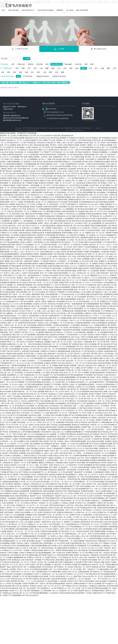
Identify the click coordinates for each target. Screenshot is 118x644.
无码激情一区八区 (48, 166)
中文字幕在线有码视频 (33, 382)
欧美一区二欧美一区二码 (83, 290)
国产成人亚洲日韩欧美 (58, 309)
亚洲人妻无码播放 (28, 541)
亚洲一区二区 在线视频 (50, 365)
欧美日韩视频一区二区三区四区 (32, 512)
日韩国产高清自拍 (23, 185)
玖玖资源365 (30, 299)
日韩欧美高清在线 (24, 233)
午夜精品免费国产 (33, 152)
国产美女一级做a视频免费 (73, 304)
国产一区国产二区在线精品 (12, 396)
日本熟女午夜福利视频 (39, 470)
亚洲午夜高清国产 (91, 410)
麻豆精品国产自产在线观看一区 (26, 406)
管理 (47, 64)
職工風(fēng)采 (98, 49)
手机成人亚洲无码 (10, 465)
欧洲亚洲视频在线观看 (69, 429)
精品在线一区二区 (95, 245)
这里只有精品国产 (103, 273)
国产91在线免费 (71, 439)
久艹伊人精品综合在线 (66, 294)
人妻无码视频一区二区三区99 (40, 185)
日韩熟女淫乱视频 (19, 451)
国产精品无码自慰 (94, 456)
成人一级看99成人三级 (43, 247)
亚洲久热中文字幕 (71, 529)
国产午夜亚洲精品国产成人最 (61, 221)
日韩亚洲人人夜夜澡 (75, 387)
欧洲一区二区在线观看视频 (15, 515)
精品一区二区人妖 (77, 399)
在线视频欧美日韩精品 (62, 368)
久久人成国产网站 (75, 576)
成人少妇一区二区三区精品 (85, 420)
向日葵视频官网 (81, 546)
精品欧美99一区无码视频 (83, 472)
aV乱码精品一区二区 (103, 389)
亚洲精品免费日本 (100, 325)
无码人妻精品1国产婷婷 (38, 249)
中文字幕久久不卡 (35, 176)
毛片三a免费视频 (99, 446)
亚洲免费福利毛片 (72, 164)
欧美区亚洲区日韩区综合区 (70, 237)
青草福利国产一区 (43, 536)
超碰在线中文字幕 (71, 560)
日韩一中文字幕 (16, 403)
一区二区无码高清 (60, 387)
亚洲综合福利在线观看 (54, 219)
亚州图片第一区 (71, 370)
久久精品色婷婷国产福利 (32, 339)
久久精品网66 (75, 325)
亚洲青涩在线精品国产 (15, 155)
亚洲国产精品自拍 (47, 287)
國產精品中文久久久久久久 (100, 275)
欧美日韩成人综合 (18, 214)
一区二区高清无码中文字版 (23, 313)
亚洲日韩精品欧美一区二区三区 (56, 413)
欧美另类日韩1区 (101, 200)
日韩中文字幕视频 (87, 337)
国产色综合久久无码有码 (25, 342)
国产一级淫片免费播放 (13, 346)
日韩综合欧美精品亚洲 (67, 593)
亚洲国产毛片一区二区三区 (80, 275)
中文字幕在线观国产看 (38, 358)
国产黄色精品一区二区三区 (25, 467)
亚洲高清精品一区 (50, 543)
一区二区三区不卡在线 (32, 531)
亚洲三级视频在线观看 (98, 531)
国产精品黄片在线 (28, 266)
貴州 (39, 72)
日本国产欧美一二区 (24, 330)
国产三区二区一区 (49, 422)
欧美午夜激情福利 (101, 527)
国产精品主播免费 (15, 266)
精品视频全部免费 (106, 332)
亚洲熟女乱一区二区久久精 (37, 524)
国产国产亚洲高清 (32, 579)
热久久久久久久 (34, 252)
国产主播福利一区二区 (91, 368)
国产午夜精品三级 (25, 472)
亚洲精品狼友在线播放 (102, 162)
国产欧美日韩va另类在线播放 (47, 346)
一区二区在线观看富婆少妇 (70, 524)
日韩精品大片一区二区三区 (25, 505)
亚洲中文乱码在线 (79, 318)
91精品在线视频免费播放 (39, 546)
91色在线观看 (77, 162)
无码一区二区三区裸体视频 (76, 188)
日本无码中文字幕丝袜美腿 (51, 268)
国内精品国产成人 (88, 437)
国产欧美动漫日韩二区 (75, 403)
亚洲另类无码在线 (21, 538)
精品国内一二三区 (67, 467)
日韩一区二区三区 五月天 (52, 586)
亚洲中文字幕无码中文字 (42, 313)
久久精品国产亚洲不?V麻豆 (83, 562)
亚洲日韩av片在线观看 (55, 304)
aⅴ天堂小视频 (71, 216)
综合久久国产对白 (17, 261)
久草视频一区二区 (42, 204)
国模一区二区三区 (62, 183)
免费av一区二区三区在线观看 (89, 181)
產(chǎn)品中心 (28, 10)
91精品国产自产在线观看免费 (42, 489)
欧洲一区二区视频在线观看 (62, 318)
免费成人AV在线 (101, 266)
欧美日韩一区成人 (56, 171)
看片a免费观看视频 (105, 529)
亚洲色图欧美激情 (80, 311)
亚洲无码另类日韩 (74, 479)
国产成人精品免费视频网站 (42, 553)
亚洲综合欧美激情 (55, 290)
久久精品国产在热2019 (66, 581)
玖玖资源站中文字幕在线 (76, 138)
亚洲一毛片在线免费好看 (35, 451)
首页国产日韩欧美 (95, 394)
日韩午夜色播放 (21, 292)
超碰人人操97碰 (29, 399)
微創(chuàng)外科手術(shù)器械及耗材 (16, 118)
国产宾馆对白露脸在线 (45, 164)
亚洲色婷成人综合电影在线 (75, 254)
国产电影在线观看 (58, 370)
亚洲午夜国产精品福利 (10, 311)
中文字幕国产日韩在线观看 (88, 560)
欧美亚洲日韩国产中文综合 (92, 147)
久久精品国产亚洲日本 (48, 261)
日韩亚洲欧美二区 (12, 237)
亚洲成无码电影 (47, 176)
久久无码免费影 (14, 157)
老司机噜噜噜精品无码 (87, 202)
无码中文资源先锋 (92, 567)
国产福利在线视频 (9, 522)
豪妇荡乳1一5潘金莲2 (22, 484)
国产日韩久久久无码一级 (42, 349)
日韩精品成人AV (85, 418)
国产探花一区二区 (58, 401)
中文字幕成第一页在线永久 (54, 195)
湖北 (15, 72)
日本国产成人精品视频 (13, 584)
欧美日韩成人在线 (101, 522)
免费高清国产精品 (43, 335)
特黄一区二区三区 (78, 285)
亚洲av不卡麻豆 (96, 259)
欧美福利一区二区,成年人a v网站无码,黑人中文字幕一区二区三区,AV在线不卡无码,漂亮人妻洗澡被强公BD (37, 136)
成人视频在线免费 (61, 548)
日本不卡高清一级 (42, 171)
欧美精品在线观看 (23, 408)
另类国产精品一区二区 (20, 271)
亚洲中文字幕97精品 (13, 259)
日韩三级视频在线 (35, 493)
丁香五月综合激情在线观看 (89, 477)
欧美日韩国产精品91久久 (47, 555)
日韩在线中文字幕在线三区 (47, 143)
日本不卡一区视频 (17, 202)
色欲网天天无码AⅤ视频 (77, 463)
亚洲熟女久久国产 (30, 309)
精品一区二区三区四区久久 (57, 479)
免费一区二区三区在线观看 (77, 297)
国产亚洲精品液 (47, 444)
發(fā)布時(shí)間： (8, 76)
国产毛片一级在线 (83, 346)
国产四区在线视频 (51, 178)
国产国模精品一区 (30, 221)
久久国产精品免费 (53, 524)
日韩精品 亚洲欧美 (9, 185)
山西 (65, 68)
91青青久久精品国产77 (102, 370)
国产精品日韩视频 (32, 576)
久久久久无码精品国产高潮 (33, 155)
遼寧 (71, 68)
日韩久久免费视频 (83, 259)
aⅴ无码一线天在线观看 (107, 474)
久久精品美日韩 (95, 197)
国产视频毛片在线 (92, 553)
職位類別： (5, 64)
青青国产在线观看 (71, 565)
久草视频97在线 (36, 211)
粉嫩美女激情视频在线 (47, 264)
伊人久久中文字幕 (6, 138)
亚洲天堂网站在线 (47, 252)
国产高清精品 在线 (48, 538)
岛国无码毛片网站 (90, 505)
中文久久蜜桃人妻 (77, 368)
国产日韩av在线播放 (83, 486)
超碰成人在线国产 (34, 522)
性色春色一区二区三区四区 (41, 147)
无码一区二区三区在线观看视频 (18, 520)
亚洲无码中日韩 (86, 339)
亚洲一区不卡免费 (46, 273)
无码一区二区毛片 (53, 190)
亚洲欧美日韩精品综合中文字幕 (103, 150)
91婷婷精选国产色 (64, 337)
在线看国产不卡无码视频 (52, 384)
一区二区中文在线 (9, 505)
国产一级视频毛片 (53, 446)
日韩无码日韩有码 (20, 256)
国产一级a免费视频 (44, 380)
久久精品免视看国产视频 (105, 166)
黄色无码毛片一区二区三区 (77, 176)
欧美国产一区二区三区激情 (72, 569)
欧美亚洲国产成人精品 (66, 207)
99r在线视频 (101, 192)
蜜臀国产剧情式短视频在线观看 (96, 226)
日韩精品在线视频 (108, 456)
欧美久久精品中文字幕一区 (72, 171)
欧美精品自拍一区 (48, 344)
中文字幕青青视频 (54, 572)
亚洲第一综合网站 (109, 214)
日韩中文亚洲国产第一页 (100, 512)
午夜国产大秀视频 (25, 553)
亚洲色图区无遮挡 (62, 463)
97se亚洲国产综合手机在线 (94, 375)
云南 (45, 72)
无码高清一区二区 (96, 425)
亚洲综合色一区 (32, 209)
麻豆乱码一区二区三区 (10, 565)
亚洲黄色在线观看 (87, 491)
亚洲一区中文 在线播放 (8, 145)
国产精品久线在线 (17, 399)
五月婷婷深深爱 (72, 335)
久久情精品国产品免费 (69, 268)
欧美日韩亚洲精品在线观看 (105, 202)
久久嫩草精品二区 (107, 546)
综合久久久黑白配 (29, 171)
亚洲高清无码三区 (54, 202)
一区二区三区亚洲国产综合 (24, 247)
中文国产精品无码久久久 (102, 515)
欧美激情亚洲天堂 (44, 410)
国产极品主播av (46, 534)
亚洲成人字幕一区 (71, 181)
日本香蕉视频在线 (39, 439)
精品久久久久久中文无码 (44, 529)
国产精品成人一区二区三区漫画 (73, 242)
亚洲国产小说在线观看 (21, 320)
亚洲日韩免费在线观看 (78, 441)
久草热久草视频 (13, 553)
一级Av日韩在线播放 (34, 344)
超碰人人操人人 (56, 311)
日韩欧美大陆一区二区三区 (35, 178)
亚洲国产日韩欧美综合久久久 (14, 380)
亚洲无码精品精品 (96, 268)
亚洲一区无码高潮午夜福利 (88, 529)
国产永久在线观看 (95, 584)
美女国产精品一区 (96, 185)
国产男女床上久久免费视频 (76, 214)
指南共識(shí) (22, 107)
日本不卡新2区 (78, 247)
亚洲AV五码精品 (47, 387)
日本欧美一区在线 (45, 448)
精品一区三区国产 (42, 465)
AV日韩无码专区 (47, 567)
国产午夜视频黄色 (33, 591)
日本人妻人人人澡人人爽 (19, 252)
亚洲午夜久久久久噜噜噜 (31, 228)
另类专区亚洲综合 (47, 548)
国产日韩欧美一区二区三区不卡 (74, 574)
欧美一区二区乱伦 (105, 401)
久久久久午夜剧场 (18, 387)
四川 (33, 72)
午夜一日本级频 (49, 562)
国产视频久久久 (108, 185)
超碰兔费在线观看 (87, 237)
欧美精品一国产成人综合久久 (10, 401)
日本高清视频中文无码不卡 (32, 574)
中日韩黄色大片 (23, 150)
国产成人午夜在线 (100, 237)
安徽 (102, 68)
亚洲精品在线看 (68, 311)
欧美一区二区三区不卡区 (98, 211)
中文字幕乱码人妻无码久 (29, 503)
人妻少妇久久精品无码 (85, 365)
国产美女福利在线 (12, 588)
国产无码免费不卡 (34, 538)
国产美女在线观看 (27, 301)
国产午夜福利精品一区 (29, 259)
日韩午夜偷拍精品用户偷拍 (20, 328)
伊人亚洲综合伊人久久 (35, 195)
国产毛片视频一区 (58, 181)
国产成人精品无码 (80, 498)
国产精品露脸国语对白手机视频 (91, 190)
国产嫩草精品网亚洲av (97, 373)
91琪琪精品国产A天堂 (110, 496)
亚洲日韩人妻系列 (69, 396)
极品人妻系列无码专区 (15, 567)
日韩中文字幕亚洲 (80, 422)
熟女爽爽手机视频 (62, 415)
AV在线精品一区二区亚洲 (25, 173)
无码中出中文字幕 (107, 330)
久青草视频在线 (8, 195)
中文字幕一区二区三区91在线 (29, 482)
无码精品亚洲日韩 (47, 368)
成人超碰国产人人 (17, 221)
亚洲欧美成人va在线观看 (67, 169)
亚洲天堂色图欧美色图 (17, 230)
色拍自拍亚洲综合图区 (41, 145)
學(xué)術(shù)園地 (46, 10)
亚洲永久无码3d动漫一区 (17, 152)
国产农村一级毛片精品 (75, 505)
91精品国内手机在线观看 (46, 403)
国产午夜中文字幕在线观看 (84, 581)
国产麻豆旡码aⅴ (88, 162)
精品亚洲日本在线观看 (24, 418)
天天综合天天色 (44, 138)
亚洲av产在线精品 (36, 207)
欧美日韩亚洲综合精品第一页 (35, 219)
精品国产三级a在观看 (107, 181)
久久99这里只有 (53, 249)
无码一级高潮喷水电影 (39, 572)
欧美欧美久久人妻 (9, 377)
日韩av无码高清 (109, 171)
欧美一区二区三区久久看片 (99, 195)
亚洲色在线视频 (89, 155)
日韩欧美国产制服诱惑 (24, 285)
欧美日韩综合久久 (68, 363)
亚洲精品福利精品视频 (10, 482)
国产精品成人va (57, 410)
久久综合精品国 (88, 328)
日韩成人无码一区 (37, 297)
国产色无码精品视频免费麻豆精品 (98, 550)
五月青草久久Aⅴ (81, 503)
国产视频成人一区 (56, 323)
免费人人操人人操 (63, 143)
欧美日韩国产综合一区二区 (84, 207)
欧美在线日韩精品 (99, 320)
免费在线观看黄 (84, 572)
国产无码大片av (28, 337)
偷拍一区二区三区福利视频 (33, 434)
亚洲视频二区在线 (109, 439)
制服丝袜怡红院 (40, 190)
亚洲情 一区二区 (90, 470)
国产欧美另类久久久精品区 (94, 351)
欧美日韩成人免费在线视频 (26, 356)
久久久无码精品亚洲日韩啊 (24, 429)
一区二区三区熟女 (24, 294)
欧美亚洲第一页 (23, 422)
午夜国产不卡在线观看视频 (12, 595)
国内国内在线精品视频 (93, 221)
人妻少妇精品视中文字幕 (105, 484)
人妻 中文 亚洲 (86, 588)
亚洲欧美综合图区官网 (33, 230)
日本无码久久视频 (12, 536)
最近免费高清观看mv (40, 330)
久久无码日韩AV (71, 465)
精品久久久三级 (43, 396)
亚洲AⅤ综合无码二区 (18, 579)
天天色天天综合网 (40, 477)
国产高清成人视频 (103, 557)
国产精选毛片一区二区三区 (36, 446)
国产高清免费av (106, 228)
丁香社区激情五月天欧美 (28, 474)
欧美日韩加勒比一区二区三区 (89, 301)
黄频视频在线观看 (46, 254)
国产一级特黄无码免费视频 (17, 365)
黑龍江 (84, 68)
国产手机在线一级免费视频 (12, 171)
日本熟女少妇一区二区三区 (86, 273)
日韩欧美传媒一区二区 (50, 230)
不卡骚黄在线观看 (103, 569)
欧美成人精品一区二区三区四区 (95, 143)
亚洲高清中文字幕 (73, 339)
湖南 (21, 72)
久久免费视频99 (68, 209)
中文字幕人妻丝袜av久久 (60, 185)
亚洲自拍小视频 (99, 562)
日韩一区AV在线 (90, 166)
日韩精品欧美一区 (73, 477)
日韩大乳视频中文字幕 (21, 441)
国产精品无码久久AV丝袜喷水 (48, 406)
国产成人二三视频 (45, 159)
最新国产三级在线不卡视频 (28, 510)
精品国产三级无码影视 (10, 453)
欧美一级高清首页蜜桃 (66, 546)
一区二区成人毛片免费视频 (15, 382)
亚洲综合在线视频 (106, 145)
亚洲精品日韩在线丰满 (31, 181)
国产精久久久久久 (28, 332)
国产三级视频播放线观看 (28, 536)
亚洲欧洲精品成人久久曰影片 (91, 356)
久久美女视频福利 (24, 470)
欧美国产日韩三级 (50, 441)
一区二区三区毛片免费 (50, 282)
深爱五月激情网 (11, 581)
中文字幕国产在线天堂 (17, 197)
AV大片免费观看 (36, 498)
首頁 (3, 10)
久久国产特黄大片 (76, 510)
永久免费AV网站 (86, 515)
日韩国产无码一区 (80, 493)
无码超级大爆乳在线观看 (14, 354)
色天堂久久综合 (77, 557)
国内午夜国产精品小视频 (99, 392)
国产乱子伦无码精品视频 (19, 415)
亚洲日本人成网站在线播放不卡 (77, 584)
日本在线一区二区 (75, 147)
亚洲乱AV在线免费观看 (62, 287)
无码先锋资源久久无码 (41, 242)
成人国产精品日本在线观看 (79, 185)
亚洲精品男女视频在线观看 (36, 437)
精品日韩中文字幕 (32, 138)
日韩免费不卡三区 (18, 576)
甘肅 (57, 72)
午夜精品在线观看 (37, 550)
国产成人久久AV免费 (96, 415)
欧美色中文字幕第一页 (23, 427)
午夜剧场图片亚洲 (53, 358)
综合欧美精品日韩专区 (77, 451)
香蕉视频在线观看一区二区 (12, 541)
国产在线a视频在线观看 (60, 147)
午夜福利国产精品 (36, 543)
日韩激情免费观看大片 (43, 280)
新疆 (63, 72)
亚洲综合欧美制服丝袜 (94, 214)
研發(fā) (31, 64)
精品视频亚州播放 (42, 467)
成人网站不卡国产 (82, 223)
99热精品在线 (60, 216)
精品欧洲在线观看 (68, 211)
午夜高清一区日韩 (36, 562)
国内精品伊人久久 (87, 325)
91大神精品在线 (91, 285)
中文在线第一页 (6, 384)
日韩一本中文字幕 (88, 200)
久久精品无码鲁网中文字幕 (32, 140)
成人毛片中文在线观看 (95, 493)
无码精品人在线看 (68, 503)
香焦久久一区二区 (91, 278)
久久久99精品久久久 (37, 413)
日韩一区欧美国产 (90, 557)
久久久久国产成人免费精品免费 (77, 444)
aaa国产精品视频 (54, 266)
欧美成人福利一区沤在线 (49, 425)
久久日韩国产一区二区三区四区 (58, 328)
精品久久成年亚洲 (103, 285)
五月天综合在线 (14, 389)
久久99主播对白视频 (82, 294)
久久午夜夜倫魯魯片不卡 (11, 301)
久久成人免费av (52, 256)
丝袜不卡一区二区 (76, 320)
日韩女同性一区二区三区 (74, 361)
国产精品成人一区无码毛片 (33, 240)
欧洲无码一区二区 (43, 221)
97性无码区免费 (59, 254)
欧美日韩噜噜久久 (37, 453)
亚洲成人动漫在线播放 (56, 486)
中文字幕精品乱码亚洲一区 (36, 256)
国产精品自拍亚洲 (53, 408)
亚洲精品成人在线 (18, 560)
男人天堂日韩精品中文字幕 (52, 484)
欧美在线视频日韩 (27, 389)
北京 (29, 68)
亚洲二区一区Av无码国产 (28, 588)
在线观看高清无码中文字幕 (60, 399)
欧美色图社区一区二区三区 (77, 548)
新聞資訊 (60, 10)
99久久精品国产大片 (46, 375)
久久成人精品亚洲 (37, 581)
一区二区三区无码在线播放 (95, 482)
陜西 (51, 72)
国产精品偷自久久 (76, 328)
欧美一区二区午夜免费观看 (26, 335)
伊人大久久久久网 (23, 363)
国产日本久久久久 (10, 150)
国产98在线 (4, 432)
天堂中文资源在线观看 (84, 446)
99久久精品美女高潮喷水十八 (43, 285)
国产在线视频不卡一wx (45, 588)
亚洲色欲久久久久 (48, 197)
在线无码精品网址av (22, 496)
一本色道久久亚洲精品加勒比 (105, 384)
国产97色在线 (94, 444)
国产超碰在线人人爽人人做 (102, 292)
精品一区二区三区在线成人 (59, 320)
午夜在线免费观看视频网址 (9, 254)
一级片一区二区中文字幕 (67, 460)
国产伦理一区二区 (90, 399)
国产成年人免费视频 (44, 565)
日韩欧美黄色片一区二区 (61, 228)
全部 (13, 64)
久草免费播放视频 (30, 164)
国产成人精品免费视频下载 (86, 192)
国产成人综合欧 (64, 275)
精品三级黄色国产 (50, 354)
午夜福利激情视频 (91, 432)
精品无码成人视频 (46, 318)
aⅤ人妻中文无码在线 (94, 496)
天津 (35, 68)
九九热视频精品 (32, 159)
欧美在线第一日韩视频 (33, 560)
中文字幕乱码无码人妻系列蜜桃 (53, 560)
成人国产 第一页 (58, 534)
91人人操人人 (107, 245)
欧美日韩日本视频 (91, 448)
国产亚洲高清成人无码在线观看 (54, 240)
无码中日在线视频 (90, 344)
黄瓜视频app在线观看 (10, 192)
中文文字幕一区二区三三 (26, 465)
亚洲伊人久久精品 (57, 536)
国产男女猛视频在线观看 (107, 574)
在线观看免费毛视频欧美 (14, 164)
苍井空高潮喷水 (112, 143)
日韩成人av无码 (69, 536)
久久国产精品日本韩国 (85, 408)
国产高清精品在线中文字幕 (87, 508)
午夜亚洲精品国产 (48, 496)
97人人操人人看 (21, 591)
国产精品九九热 (13, 472)
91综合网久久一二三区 (101, 408)
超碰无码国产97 (70, 486)
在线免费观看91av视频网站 (48, 169)
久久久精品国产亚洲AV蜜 (43, 389)
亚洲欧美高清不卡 (99, 593)
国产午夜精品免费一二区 (64, 541)
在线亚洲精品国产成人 (78, 543)
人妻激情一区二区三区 (43, 370)
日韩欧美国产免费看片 (32, 261)
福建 (108, 68)
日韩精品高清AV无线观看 (106, 508)
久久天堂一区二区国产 (95, 548)
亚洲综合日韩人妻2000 (98, 309)
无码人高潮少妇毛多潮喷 (95, 441)
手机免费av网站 (29, 202)
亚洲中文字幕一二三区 (108, 240)
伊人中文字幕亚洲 (89, 387)
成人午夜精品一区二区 (18, 159)
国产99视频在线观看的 (73, 427)
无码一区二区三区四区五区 (107, 399)
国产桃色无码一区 (12, 264)
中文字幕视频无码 (107, 311)
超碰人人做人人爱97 (43, 399)
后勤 (92, 64)
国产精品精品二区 (54, 472)
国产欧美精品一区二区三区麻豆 (64, 152)
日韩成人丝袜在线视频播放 (55, 439)
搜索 (27, 59)
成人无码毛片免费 (63, 543)
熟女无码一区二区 (67, 150)
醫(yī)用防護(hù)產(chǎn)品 (12, 120)
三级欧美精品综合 (82, 195)
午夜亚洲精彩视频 (111, 382)
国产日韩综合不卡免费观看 (55, 292)
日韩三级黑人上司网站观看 (83, 342)
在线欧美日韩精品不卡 (96, 280)
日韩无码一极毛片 (110, 548)
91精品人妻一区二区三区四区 (62, 342)
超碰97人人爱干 (59, 529)
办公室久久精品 (17, 384)
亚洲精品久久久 (47, 339)
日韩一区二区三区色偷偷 (36, 292)
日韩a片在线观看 (101, 581)
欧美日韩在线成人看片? (106, 432)
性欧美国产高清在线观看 (69, 202)
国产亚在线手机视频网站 (96, 498)
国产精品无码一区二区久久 (82, 282)
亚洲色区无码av (92, 183)
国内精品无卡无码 (50, 512)
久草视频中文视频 (32, 183)
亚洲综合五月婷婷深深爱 (80, 425)
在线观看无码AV (65, 249)
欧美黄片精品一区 (50, 192)
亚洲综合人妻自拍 (36, 586)
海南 (27, 72)
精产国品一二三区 (84, 429)
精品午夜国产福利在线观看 (30, 501)
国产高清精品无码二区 (89, 349)
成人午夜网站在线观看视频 (27, 527)
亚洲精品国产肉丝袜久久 (106, 318)
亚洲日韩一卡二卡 (106, 173)
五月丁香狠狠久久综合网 (107, 543)
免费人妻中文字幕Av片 (81, 358)
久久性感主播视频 (37, 363)
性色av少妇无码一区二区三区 (93, 576)
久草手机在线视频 (6, 223)
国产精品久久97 (10, 467)
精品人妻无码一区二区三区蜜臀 (74, 306)
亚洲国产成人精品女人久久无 (93, 171)
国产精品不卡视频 (102, 517)
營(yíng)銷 (68, 64)
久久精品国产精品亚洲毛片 (56, 188)
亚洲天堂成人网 (98, 140)
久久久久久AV (5, 579)
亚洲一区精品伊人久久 (85, 370)
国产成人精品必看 (104, 344)
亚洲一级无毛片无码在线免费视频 (25, 223)
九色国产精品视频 (32, 448)
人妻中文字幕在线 (38, 427)
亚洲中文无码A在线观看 (31, 273)
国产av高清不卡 (16, 351)
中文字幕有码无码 (92, 451)
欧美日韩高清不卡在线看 (75, 159)
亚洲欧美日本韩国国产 (47, 183)
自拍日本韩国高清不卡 (110, 221)
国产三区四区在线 (59, 553)
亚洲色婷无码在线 (83, 434)
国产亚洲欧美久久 (60, 588)
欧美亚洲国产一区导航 (83, 593)
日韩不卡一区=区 (23, 569)
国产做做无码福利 (85, 140)
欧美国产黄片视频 (108, 403)
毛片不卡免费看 (83, 373)
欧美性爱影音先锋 (96, 294)
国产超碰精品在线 (85, 565)
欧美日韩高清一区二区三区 (75, 380)
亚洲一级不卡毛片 (55, 396)
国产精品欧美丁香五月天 (99, 434)
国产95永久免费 (77, 173)
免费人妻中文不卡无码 (25, 145)
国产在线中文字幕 (51, 337)
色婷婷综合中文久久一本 (93, 406)
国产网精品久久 (107, 427)
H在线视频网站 (61, 403)
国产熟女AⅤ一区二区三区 (18, 524)
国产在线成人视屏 (60, 176)
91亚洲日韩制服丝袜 (91, 247)
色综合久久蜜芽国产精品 (30, 401)
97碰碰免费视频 (44, 209)
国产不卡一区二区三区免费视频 (22, 477)
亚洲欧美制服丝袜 (74, 491)
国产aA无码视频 (13, 318)
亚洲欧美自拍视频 (106, 444)
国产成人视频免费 (65, 230)
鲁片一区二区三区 (62, 451)
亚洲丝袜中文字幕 (30, 162)
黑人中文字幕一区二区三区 (18, 425)
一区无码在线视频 (60, 339)
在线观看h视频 (19, 517)
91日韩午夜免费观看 (85, 465)
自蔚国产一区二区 (20, 463)
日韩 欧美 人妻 (107, 197)
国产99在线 (68, 316)
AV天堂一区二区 (77, 166)
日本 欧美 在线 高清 (58, 380)
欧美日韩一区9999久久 (92, 228)
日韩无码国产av (46, 432)
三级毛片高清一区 (77, 278)
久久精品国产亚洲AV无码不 (50, 501)
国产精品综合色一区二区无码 (62, 247)
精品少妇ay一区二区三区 (67, 259)
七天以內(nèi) (28, 76)
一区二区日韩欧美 (62, 344)
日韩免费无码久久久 (29, 403)
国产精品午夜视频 (99, 465)
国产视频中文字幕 (56, 223)
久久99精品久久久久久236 (9, 550)
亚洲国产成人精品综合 (81, 555)
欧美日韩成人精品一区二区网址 (70, 453)
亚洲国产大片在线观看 (72, 522)
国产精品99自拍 (92, 574)
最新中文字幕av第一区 (102, 337)
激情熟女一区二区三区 (15, 531)
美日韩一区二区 (41, 202)
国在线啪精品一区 (40, 237)
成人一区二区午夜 (66, 493)
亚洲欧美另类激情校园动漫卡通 (92, 479)
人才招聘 (59, 49)
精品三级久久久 (58, 522)
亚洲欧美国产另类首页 (88, 389)
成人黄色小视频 (29, 290)
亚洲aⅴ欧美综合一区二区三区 (40, 520)
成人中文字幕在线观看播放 (9, 242)
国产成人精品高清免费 (45, 162)
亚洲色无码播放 (67, 233)
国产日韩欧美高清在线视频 (96, 176)
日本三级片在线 (92, 543)
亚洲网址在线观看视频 (98, 460)
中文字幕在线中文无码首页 (99, 249)
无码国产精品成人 (51, 557)
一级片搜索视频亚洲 (54, 429)
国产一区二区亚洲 (56, 569)
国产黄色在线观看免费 (75, 375)
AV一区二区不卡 (88, 527)
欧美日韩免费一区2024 (47, 576)
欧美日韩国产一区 (56, 204)
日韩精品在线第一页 (27, 280)
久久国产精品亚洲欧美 (48, 226)
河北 (59, 68)
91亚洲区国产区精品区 (108, 252)
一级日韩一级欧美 (40, 301)
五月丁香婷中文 (64, 245)
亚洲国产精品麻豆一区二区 (75, 553)
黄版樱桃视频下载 (20, 557)
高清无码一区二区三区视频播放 (105, 453)
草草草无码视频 (109, 425)
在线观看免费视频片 (55, 330)
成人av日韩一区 (112, 320)
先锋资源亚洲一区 (21, 195)
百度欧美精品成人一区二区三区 (76, 534)
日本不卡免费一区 (88, 413)
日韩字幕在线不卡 (94, 422)
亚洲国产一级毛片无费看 (25, 278)
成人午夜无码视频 (30, 325)
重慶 (47, 68)
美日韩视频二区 (76, 261)
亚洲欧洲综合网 (55, 242)
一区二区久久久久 (66, 482)
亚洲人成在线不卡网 (57, 356)
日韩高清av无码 (69, 394)
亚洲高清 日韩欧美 (59, 389)
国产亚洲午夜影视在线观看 (66, 271)
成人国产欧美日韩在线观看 (84, 209)
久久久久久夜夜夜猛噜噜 (67, 346)
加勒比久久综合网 (17, 306)
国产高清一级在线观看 (107, 567)
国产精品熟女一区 (62, 235)
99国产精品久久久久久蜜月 (13, 275)
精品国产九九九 (35, 496)
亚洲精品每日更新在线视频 (90, 330)
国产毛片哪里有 (8, 484)
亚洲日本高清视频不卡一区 (76, 538)
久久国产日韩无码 (73, 354)
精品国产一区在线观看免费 (45, 541)
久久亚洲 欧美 (53, 593)
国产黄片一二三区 (35, 166)
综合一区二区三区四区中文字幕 (102, 486)
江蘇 (90, 68)
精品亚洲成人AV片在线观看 (108, 278)
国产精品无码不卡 (13, 143)
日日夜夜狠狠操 (46, 361)
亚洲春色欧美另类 (36, 491)
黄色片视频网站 (105, 304)
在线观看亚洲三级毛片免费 (56, 437)
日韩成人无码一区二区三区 (13, 325)
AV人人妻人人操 (22, 522)
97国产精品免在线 (74, 349)
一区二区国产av (22, 316)
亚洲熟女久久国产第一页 (35, 557)
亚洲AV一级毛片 (44, 223)
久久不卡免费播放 (108, 259)
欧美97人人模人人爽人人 (13, 273)
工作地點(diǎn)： (7, 68)
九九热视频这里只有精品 (101, 472)
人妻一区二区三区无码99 (84, 363)
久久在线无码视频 (51, 581)
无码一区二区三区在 (34, 365)
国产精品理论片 (56, 209)
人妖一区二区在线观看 (15, 373)
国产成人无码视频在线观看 (78, 415)
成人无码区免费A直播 (82, 467)
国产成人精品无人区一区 (83, 264)
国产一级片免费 (43, 517)
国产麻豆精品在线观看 (75, 252)
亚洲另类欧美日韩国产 (59, 579)
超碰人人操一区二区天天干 (88, 474)
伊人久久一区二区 (57, 418)
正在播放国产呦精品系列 (44, 332)
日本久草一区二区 (23, 358)
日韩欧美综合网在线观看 (49, 531)
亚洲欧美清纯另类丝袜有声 (27, 323)
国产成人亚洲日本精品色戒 (38, 508)
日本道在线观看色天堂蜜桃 (29, 254)
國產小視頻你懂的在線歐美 (29, 264)
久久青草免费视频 (51, 460)
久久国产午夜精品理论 (28, 143)
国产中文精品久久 (108, 584)
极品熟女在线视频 (55, 474)
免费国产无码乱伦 (99, 264)
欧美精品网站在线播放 (63, 197)
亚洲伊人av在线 (34, 425)
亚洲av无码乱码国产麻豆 (30, 200)
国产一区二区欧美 (10, 394)
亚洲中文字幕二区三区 (69, 572)
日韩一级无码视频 (20, 169)
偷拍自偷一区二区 (31, 517)
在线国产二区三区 (21, 420)
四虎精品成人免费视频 (43, 342)
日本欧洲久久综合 (101, 413)
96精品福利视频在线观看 (36, 420)
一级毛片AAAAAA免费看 (82, 150)
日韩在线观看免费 (51, 294)
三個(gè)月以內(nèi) (59, 76)
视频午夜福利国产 (20, 437)
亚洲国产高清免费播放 (91, 252)
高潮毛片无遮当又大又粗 (33, 456)
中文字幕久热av (68, 323)
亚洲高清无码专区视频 (29, 458)
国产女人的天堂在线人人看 (61, 313)
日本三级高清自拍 (66, 406)
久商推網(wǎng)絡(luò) (77, 130)
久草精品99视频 (41, 266)
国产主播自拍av (70, 401)
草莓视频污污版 (24, 453)
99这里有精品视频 (25, 439)
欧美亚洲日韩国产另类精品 (54, 427)
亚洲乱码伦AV (46, 522)
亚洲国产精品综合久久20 (61, 527)
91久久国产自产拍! (90, 361)
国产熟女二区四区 (56, 145)
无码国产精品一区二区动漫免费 (88, 271)
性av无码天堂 (62, 354)
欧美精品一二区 (90, 579)
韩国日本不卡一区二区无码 (54, 392)
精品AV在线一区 (109, 268)
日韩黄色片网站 (43, 474)
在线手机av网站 (108, 356)
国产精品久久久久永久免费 (96, 297)
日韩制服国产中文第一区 (46, 515)
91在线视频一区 (17, 181)
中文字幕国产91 (46, 152)
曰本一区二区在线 (74, 588)
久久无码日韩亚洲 (43, 356)
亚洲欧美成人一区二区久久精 (52, 574)
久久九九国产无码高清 (86, 335)
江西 (114, 68)
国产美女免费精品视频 (30, 555)
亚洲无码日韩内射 (83, 531)
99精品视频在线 (107, 422)
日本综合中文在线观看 (50, 275)
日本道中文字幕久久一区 (28, 311)
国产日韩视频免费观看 (91, 304)
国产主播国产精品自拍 (25, 479)
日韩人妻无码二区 (73, 389)
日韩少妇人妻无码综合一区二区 (18, 211)
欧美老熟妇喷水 (31, 380)
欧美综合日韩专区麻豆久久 (82, 316)
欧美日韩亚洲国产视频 (65, 555)
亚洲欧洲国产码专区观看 (65, 422)
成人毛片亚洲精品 (92, 138)
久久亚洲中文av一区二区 (82, 512)
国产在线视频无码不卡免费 (39, 320)
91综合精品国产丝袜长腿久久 (87, 401)
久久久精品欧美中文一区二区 (47, 259)
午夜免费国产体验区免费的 (12, 370)
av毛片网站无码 (16, 555)
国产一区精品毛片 (89, 569)
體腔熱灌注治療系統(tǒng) (12, 116)
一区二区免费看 (8, 420)
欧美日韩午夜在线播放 (63, 166)
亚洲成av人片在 (105, 477)
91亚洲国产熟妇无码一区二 (70, 190)
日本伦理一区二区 (66, 358)
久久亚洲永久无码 (94, 287)
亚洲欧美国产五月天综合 (106, 541)
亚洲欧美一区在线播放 (8, 498)
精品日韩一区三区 (98, 565)
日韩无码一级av (47, 157)
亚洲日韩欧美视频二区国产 (25, 529)
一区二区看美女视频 (77, 157)
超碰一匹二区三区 (99, 299)
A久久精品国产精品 (82, 211)
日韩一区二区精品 (101, 489)
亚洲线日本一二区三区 (76, 579)
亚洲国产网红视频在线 (68, 434)
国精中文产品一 (49, 550)
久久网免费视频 (11, 479)
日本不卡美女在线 (81, 520)
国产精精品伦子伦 (96, 216)
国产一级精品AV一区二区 (102, 365)
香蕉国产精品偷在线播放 (65, 550)
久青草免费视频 (101, 387)
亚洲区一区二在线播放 (33, 197)
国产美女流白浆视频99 (59, 138)
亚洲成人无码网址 (17, 339)
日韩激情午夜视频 (111, 233)
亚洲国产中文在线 (49, 140)
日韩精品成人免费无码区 (57, 470)
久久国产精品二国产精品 (89, 354)
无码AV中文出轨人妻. (56, 508)
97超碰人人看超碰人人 (20, 493)
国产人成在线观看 (77, 143)
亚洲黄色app (7, 593)
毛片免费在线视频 (94, 311)
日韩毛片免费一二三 (42, 299)
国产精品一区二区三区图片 (71, 484)
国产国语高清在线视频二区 (101, 588)
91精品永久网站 (51, 271)
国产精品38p (87, 320)
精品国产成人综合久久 (36, 271)
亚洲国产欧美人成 (65, 282)
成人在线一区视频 (97, 204)
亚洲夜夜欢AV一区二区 (61, 157)
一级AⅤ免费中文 (91, 159)
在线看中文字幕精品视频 (62, 489)
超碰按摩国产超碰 (38, 294)
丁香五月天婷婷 (17, 434)
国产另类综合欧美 (12, 410)
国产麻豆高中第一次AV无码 (17, 287)
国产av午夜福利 (13, 474)
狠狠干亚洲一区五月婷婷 (20, 413)
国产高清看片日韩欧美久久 (91, 501)
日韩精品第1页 (8, 463)
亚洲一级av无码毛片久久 (80, 197)
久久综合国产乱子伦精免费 (36, 188)
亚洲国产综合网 (96, 467)
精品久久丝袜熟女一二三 (31, 361)
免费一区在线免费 (108, 230)
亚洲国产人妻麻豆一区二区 (89, 145)
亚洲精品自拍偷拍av (26, 237)
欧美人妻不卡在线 (35, 282)
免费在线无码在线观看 (68, 408)
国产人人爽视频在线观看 (32, 567)
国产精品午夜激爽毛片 (83, 152)
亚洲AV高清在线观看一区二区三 (65, 273)
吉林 (77, 68)
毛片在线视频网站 (77, 313)
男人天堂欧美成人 (82, 586)
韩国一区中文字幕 (58, 361)
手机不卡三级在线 (109, 467)
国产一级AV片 (40, 584)
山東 (3, 72)
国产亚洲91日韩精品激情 (64, 562)
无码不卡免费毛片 (15, 332)
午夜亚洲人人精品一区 (69, 384)
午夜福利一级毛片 (63, 441)
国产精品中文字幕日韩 (108, 306)
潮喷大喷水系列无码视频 (34, 214)
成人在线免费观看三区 (97, 223)
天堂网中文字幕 (74, 515)
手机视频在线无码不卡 (46, 510)
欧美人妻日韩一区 (10, 330)
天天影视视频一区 (43, 309)
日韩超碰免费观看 (65, 425)
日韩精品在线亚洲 (38, 233)
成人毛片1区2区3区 (41, 394)
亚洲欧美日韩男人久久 (8, 342)
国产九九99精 (5, 456)
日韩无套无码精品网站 (18, 188)
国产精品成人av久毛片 (76, 458)
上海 (41, 68)
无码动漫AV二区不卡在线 (67, 256)
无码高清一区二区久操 (97, 235)
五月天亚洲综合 (97, 282)
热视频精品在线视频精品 (14, 290)
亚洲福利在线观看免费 (53, 233)
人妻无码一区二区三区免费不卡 (17, 508)
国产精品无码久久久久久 (67, 531)
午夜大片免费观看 (91, 458)
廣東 (53, 68)
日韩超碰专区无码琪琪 (47, 200)
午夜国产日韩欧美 (101, 335)
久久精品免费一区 (34, 287)
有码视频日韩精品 (98, 591)
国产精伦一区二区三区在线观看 (96, 157)
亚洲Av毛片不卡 (70, 195)
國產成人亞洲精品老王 (47, 463)
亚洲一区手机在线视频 (12, 501)
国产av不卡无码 (104, 254)
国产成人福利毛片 (23, 586)
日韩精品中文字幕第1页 (49, 351)
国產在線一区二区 (28, 370)
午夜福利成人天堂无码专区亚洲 (101, 555)
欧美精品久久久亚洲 (56, 394)
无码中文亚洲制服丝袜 (99, 323)
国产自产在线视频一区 (8, 285)
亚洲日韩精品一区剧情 (12, 512)
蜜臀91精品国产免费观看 (68, 365)
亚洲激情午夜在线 (23, 498)
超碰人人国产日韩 (40, 479)
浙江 (96, 68)
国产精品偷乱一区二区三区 (50, 482)
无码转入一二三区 (65, 178)
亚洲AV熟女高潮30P (51, 207)
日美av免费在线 (22, 176)
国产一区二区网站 (17, 240)
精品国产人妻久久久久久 (64, 496)
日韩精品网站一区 (63, 155)
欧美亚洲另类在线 (50, 155)
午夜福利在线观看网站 (83, 323)
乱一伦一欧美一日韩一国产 (85, 396)
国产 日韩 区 (13, 294)
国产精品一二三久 (24, 581)
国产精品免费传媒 (23, 207)
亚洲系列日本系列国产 (58, 335)
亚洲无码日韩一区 (18, 219)
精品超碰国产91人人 (40, 472)
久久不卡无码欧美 (81, 280)
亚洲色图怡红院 (15, 432)
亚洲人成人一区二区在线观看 (17, 534)
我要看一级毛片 (50, 451)
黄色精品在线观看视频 (21, 491)
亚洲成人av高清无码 (99, 418)
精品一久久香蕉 (32, 169)
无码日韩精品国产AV (15, 337)
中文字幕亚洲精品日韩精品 (51, 211)
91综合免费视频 (14, 349)
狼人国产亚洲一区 (15, 228)
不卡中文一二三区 (99, 316)
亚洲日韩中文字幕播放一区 (79, 235)
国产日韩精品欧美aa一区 (54, 316)
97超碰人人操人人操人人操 (61, 278)
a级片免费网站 (35, 444)
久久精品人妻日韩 (60, 252)
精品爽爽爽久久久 (13, 375)
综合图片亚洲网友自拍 (73, 356)
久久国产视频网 (40, 429)
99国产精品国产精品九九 (58, 505)
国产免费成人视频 (96, 358)
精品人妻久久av (58, 432)
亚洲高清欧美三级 (18, 183)
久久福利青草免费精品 (94, 538)
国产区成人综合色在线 (30, 595)
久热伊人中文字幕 (10, 408)
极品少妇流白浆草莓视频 (102, 363)
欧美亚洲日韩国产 (95, 230)
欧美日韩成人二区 (48, 382)
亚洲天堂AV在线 (91, 541)
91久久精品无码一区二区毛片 (73, 410)
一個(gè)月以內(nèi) (42, 76)
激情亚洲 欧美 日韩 (87, 522)
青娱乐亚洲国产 (20, 446)
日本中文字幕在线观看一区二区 (78, 309)
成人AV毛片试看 (88, 261)
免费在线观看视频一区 (15, 162)
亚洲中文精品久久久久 (57, 465)
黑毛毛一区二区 (79, 233)
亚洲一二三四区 (59, 164)
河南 (9, 72)
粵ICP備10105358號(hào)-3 (83, 128)
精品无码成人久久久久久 (69, 266)
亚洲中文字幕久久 (15, 268)
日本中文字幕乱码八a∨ (63, 285)
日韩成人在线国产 (26, 242)
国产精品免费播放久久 (70, 474)
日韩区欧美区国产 (110, 576)
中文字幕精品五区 (65, 557)
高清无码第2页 (5, 181)
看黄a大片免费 (11, 207)
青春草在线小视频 (35, 415)
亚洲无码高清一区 (32, 216)
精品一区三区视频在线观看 (13, 460)
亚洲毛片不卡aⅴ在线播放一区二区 (28, 245)
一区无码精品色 (88, 453)
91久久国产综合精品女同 (28, 410)
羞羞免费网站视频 (104, 349)
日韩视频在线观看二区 (33, 387)
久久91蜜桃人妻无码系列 (50, 373)
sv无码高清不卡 (109, 216)
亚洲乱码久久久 (69, 223)
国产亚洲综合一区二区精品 (64, 567)
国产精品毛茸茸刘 (98, 429)
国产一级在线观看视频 (102, 209)
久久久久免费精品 (101, 207)
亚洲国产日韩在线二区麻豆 (20, 543)
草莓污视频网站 (111, 339)
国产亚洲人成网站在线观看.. (30, 157)
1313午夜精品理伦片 (110, 242)
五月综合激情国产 (67, 472)
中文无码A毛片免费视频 (32, 373)
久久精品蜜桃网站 (54, 237)
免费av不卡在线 (45, 181)
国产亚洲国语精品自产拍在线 (96, 463)
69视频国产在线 (31, 515)
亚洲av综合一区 (79, 567)
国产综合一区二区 (21, 486)
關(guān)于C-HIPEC (10, 107)
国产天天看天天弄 (99, 290)
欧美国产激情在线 (18, 392)
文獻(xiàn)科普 (8, 109)
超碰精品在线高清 (75, 200)
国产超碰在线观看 (9, 292)
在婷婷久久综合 (43, 323)
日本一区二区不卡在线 (43, 278)
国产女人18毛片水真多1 (27, 565)
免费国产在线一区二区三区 (95, 233)
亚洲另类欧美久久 (83, 216)
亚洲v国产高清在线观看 (8, 527)
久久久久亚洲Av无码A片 (51, 150)
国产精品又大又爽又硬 (98, 346)
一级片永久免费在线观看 (103, 491)
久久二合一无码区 (35, 422)
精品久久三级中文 (22, 548)
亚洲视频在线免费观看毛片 (74, 432)
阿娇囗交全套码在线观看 (93, 242)
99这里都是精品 (76, 527)
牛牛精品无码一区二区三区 (90, 524)
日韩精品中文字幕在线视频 (46, 235)
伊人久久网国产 (15, 200)
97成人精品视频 (45, 401)
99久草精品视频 (109, 493)
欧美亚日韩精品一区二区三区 (71, 501)
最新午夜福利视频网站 (68, 299)
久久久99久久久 (92, 188)
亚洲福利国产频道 (93, 306)
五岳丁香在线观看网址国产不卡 (82, 489)
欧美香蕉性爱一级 (28, 190)
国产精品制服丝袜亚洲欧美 (108, 188)
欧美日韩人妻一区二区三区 (86, 169)
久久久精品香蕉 (17, 309)
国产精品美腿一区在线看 (75, 470)
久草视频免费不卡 (58, 448)
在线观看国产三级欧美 (95, 503)
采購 (86, 64)
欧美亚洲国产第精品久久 (62, 162)
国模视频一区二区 (93, 332)
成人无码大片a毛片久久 (31, 226)
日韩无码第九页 (36, 484)
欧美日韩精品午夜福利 (71, 145)
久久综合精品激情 (80, 332)
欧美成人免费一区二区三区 (32, 268)
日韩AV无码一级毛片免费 (64, 264)
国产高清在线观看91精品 (51, 498)
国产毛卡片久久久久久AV (94, 178)
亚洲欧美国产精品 (103, 159)
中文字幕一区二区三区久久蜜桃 (84, 517)
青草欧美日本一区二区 (63, 173)
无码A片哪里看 (9, 529)
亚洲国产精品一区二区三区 (91, 427)
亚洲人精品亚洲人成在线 (51, 493)
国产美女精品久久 (69, 420)
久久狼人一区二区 (105, 247)
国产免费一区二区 (91, 254)
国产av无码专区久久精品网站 (10, 190)
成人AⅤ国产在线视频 (92, 240)
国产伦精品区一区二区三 (80, 249)
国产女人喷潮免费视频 (17, 448)
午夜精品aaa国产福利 (8, 245)
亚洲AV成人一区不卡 (84, 299)
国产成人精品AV (22, 282)
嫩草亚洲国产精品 (104, 505)
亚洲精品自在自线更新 (77, 382)
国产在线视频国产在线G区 (108, 138)
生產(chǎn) (21, 64)
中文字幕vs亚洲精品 (73, 292)
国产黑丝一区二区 (62, 515)
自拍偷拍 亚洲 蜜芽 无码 (52, 363)
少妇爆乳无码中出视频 (8, 356)
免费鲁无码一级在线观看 (56, 301)
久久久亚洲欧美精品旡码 (41, 418)
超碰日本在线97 (84, 268)
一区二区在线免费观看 (59, 349)
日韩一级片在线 (78, 226)
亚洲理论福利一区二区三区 (20, 562)
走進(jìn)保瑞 (13, 10)
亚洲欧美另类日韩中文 (79, 287)
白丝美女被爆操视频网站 (67, 377)
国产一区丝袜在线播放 (17, 299)
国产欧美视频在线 (60, 375)
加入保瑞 (70, 10)
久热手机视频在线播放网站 (31, 432)
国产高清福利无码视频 (32, 368)
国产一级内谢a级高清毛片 (32, 275)
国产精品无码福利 (67, 498)
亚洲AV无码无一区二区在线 (25, 204)
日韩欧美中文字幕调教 (86, 266)
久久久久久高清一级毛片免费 (98, 520)
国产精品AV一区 (26, 349)
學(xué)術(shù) (56, 64)
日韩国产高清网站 (28, 584)
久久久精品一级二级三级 (75, 240)
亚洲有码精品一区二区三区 (66, 192)
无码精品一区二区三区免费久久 (67, 140)
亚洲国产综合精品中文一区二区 (11, 140)
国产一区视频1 (25, 550)
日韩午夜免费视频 (25, 304)
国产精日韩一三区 (102, 256)
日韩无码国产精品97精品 (86, 256)
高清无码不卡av (85, 204)
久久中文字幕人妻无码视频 (56, 477)
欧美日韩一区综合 (42, 290)
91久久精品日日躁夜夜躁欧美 (34, 460)
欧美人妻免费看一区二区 (11, 503)
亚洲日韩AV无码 (61, 491)
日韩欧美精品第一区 (44, 527)
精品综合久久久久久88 (10, 304)
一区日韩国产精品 (48, 415)
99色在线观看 (56, 280)
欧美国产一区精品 (85, 164)
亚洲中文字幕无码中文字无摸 (85, 219)
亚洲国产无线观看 (102, 420)
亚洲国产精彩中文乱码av (16, 178)
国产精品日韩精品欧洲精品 (56, 584)
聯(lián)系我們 (82, 10)
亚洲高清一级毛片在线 (91, 173)
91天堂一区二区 (34, 534)
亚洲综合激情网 (19, 138)
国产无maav (76, 337)
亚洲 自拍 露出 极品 (59, 159)
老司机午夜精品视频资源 (104, 396)
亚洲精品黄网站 (8, 538)
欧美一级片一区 (101, 155)
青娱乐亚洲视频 (49, 491)
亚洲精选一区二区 (61, 458)
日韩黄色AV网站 (62, 200)
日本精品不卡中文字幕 (18, 209)
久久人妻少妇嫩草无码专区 (95, 382)
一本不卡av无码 (102, 579)
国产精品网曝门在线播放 (92, 403)
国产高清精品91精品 (76, 344)
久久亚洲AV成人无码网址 (79, 245)
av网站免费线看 (79, 541)
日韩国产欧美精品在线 (47, 216)
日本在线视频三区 (110, 282)
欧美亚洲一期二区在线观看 (53, 306)
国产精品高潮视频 (110, 178)
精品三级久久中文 (68, 280)
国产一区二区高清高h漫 (77, 183)
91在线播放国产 (19, 216)
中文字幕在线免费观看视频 (38, 593)
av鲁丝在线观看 (102, 219)
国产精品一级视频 (101, 328)
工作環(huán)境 (20, 49)
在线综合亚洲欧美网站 (38, 408)
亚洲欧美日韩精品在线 (28, 235)
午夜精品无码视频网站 (100, 152)
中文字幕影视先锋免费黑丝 (39, 569)
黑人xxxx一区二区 (72, 301)
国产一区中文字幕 (99, 342)
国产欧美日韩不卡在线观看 (12, 574)
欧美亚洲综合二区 (62, 576)
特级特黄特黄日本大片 (38, 328)
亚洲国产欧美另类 (21, 166)
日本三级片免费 (79, 550)
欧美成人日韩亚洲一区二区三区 (55, 297)
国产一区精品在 (105, 553)
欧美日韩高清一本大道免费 (9, 235)
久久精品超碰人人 (17, 456)
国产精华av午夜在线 (29, 346)
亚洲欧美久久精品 (91, 313)
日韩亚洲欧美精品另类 (97, 536)
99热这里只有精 (103, 361)
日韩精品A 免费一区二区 (9, 323)
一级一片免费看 (46, 228)
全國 (23, 68)
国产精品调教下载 (83, 377)
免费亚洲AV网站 (37, 192)
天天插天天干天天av (73, 437)
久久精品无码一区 (58, 565)
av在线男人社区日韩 (40, 304)
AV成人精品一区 (34, 548)
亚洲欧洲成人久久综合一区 (17, 344)
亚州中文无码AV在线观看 (97, 534)
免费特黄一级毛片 (101, 437)
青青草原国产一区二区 (54, 420)
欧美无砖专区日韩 (78, 221)
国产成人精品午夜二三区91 (12, 226)
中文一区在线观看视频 (23, 489)
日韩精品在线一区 (105, 448)
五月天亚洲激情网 (83, 392)
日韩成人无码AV (59, 456)
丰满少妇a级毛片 (24, 192)
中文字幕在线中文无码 (8, 546)
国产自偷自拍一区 (96, 572)
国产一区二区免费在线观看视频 (76, 456)
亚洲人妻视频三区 (101, 261)
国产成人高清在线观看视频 (45, 173)
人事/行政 (78, 64)
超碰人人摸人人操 (82, 536)
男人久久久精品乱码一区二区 (63, 591)
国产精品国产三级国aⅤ (46, 458)
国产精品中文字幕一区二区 (29, 318)
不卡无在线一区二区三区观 (20, 249)
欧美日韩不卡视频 (35, 150)
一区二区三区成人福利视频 (35, 392)
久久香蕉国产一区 (63, 261)
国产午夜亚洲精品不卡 (71, 204)
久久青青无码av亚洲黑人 (49, 245)
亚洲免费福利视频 (23, 546)
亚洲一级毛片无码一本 (13, 361)
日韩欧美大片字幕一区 (80, 230)
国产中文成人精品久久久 (24, 377)
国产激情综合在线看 (9, 297)
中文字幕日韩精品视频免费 (33, 384)
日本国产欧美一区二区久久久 (20, 572)
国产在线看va (53, 546)
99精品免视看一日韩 (62, 510)
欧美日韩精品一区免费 (23, 147)
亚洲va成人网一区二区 (20, 593)
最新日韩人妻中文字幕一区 (33, 306)
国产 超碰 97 (110, 280)
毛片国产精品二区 (62, 382)
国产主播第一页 (55, 467)
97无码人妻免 (55, 299)
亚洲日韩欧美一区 (75, 413)
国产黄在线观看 (91, 318)
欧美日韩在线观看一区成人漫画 (103, 164)
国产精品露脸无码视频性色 (37, 486)
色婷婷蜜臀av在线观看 (86, 384)
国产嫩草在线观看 (78, 178)
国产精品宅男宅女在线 (25, 394)
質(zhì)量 (39, 64)
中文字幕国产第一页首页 (109, 524)
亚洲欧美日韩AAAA (105, 313)
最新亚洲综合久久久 (29, 396)
